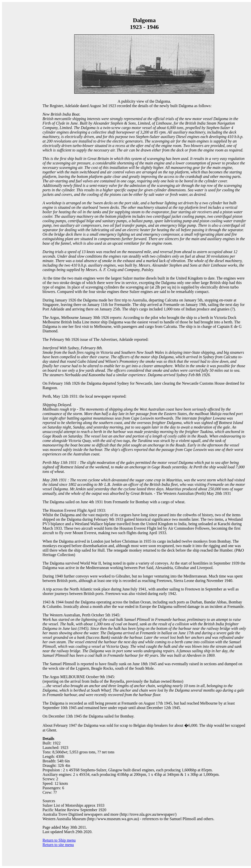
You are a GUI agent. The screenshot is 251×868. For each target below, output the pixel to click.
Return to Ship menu (59, 840)
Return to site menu (58, 845)
